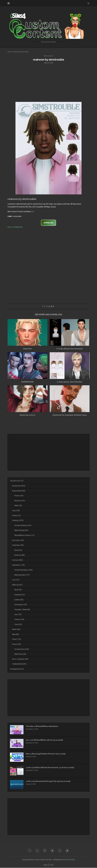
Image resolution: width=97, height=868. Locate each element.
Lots (16, 580)
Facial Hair (18, 545)
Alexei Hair (27, 349)
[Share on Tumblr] (53, 306)
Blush (18, 590)
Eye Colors (18, 540)
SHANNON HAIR (27, 382)
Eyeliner (19, 600)
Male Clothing (21, 531)
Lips (18, 615)
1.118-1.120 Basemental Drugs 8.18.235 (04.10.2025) (49, 781)
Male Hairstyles (22, 575)
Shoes (17, 644)
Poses (16, 639)
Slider (18, 506)
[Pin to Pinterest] (51, 306)
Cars (16, 511)
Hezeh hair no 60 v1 (27, 415)
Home (10, 52)
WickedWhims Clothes (24, 536)
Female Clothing (23, 526)
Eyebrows (20, 555)
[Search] (88, 3)
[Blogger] (68, 851)
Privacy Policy (70, 860)
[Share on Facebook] (47, 306)
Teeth (18, 625)
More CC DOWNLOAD (15, 227)
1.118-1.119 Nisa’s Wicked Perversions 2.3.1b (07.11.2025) (51, 768)
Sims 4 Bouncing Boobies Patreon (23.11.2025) (47, 754)
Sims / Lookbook (20, 659)
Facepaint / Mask (22, 610)
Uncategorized (17, 669)
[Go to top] (49, 865)
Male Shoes (20, 654)
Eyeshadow (21, 605)
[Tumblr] (60, 851)
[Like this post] (44, 306)
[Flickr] (52, 851)
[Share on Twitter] (49, 307)
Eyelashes (20, 595)
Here (33, 212)
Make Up (17, 585)
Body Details (19, 491)
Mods (16, 630)
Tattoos (19, 620)
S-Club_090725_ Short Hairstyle (70, 382)
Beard (18, 550)
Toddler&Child (19, 664)
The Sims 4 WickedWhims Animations (43, 726)
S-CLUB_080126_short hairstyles (70, 349)
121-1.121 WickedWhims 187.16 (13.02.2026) (45, 740)
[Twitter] (37, 851)
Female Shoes (22, 649)
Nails (16, 634)
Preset (19, 496)
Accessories (19, 486)
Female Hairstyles (23, 570)
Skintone (20, 501)
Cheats (16, 516)
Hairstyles (18, 565)
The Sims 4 (17, 481)
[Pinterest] (45, 851)
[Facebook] (29, 851)
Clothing (18, 521)
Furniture (18, 560)
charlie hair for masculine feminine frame (70, 415)
